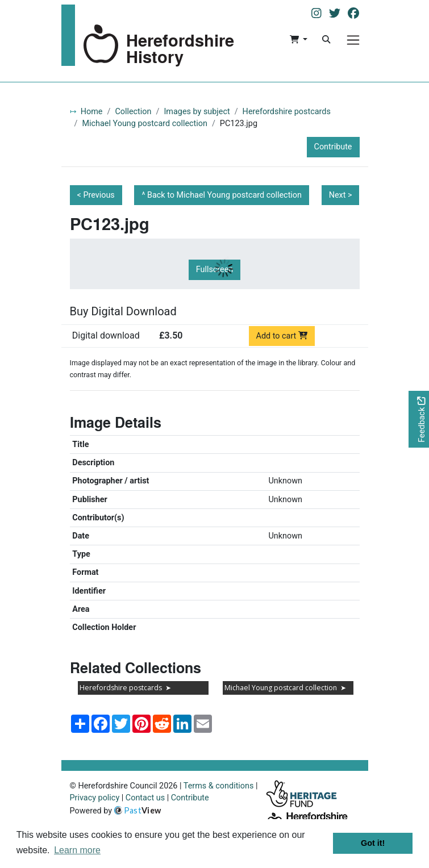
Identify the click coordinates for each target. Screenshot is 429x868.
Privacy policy (95, 798)
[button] (299, 40)
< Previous (96, 195)
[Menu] (353, 40)
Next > (341, 195)
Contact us (145, 798)
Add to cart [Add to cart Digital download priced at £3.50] (282, 336)
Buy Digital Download (123, 311)
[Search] (326, 40)
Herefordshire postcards (287, 112)
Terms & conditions (219, 786)
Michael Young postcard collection (144, 124)
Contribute (333, 147)
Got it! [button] (373, 843)
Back (224, 195)
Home (92, 112)
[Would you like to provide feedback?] (419, 420)
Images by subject (197, 112)
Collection (133, 112)
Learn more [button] (77, 850)
